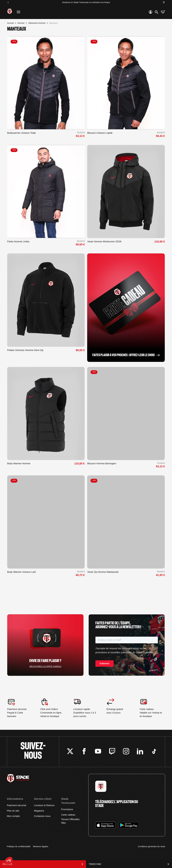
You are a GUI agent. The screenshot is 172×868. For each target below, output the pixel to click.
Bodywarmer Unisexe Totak (21, 133)
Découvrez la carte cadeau (45, 666)
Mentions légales (40, 846)
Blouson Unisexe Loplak (100, 133)
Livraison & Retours (44, 805)
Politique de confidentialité (19, 846)
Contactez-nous (42, 816)
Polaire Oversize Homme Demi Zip (25, 350)
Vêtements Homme (37, 23)
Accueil (10, 23)
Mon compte (13, 816)
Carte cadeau (68, 815)
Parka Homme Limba (18, 241)
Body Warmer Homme (19, 463)
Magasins (39, 811)
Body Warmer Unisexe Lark (22, 572)
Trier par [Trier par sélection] (129, 864)
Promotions (67, 809)
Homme (21, 23)
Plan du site (13, 811)
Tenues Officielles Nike (70, 821)
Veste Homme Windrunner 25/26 (104, 241)
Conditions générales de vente (152, 846)
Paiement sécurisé (17, 805)
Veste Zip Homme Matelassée (103, 572)
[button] (9, 861)
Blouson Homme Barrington (102, 463)
